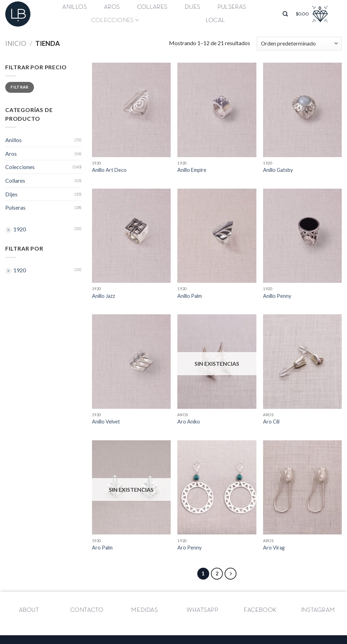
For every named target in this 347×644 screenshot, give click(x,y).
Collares (152, 7)
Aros (112, 7)
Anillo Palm (190, 296)
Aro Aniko (189, 422)
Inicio (16, 43)
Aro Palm (102, 548)
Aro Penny (189, 548)
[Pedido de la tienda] (299, 44)
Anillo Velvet (106, 422)
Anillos (74, 7)
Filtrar (20, 87)
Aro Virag (274, 548)
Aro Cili (271, 422)
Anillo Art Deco (109, 170)
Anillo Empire (192, 170)
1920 (20, 229)
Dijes (193, 7)
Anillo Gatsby (278, 170)
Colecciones (115, 20)
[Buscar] (285, 14)
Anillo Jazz (104, 296)
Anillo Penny (277, 296)
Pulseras (232, 7)
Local (215, 20)
